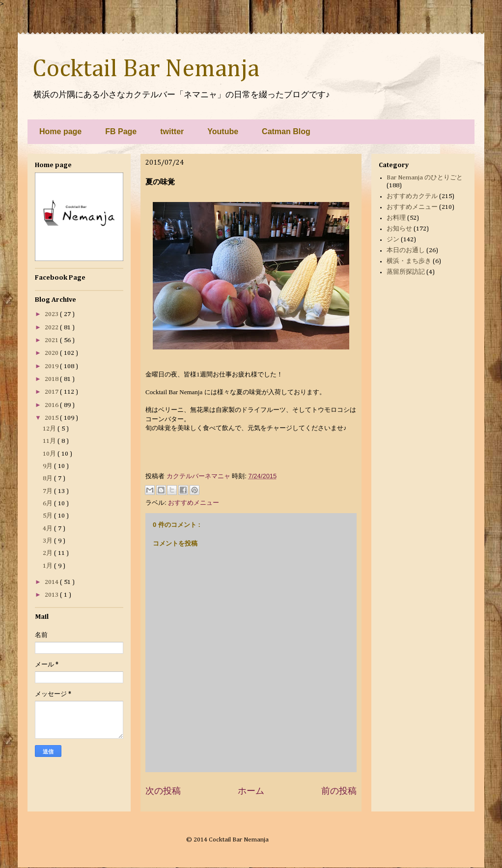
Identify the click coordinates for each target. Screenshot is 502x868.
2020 (52, 353)
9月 (48, 466)
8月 (48, 478)
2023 (52, 314)
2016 (52, 405)
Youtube (223, 131)
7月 (48, 491)
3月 (48, 541)
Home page (60, 131)
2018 (52, 379)
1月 (48, 566)
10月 (50, 454)
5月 (48, 516)
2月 (48, 553)
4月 (48, 529)
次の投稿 (163, 791)
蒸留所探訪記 (406, 272)
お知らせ (399, 229)
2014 (52, 582)
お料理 (396, 218)
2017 (52, 392)
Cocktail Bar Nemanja (146, 69)
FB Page (121, 131)
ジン (393, 240)
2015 (52, 418)
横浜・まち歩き (409, 261)
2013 (52, 595)
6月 (48, 504)
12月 (50, 429)
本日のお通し (406, 250)
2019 (52, 366)
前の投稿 (339, 791)
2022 (52, 328)
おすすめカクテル (412, 196)
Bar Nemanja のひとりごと (425, 178)
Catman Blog (286, 131)
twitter (172, 131)
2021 (52, 340)
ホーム (251, 791)
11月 (50, 441)
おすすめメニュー (194, 503)
